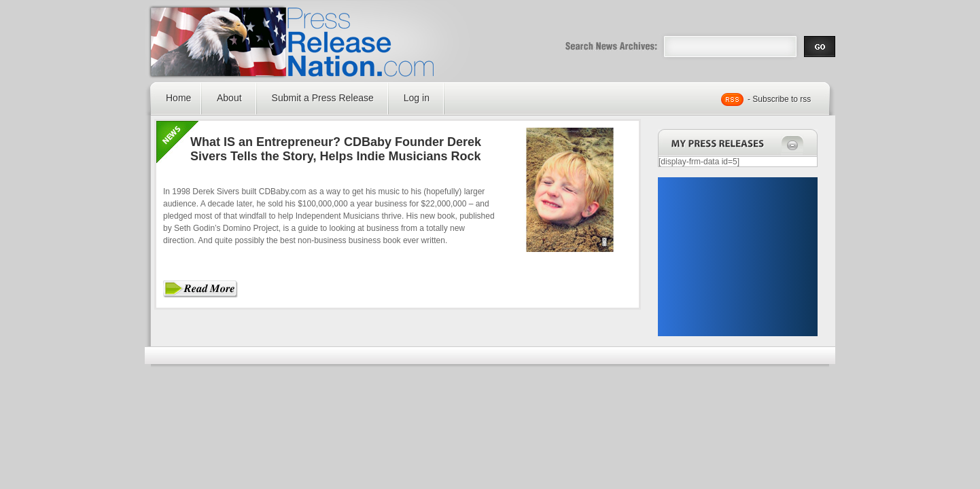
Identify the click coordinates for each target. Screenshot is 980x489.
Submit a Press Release (323, 98)
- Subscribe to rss (779, 99)
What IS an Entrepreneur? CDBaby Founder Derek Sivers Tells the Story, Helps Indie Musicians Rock (336, 149)
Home (178, 98)
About (229, 98)
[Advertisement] (737, 257)
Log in (417, 98)
